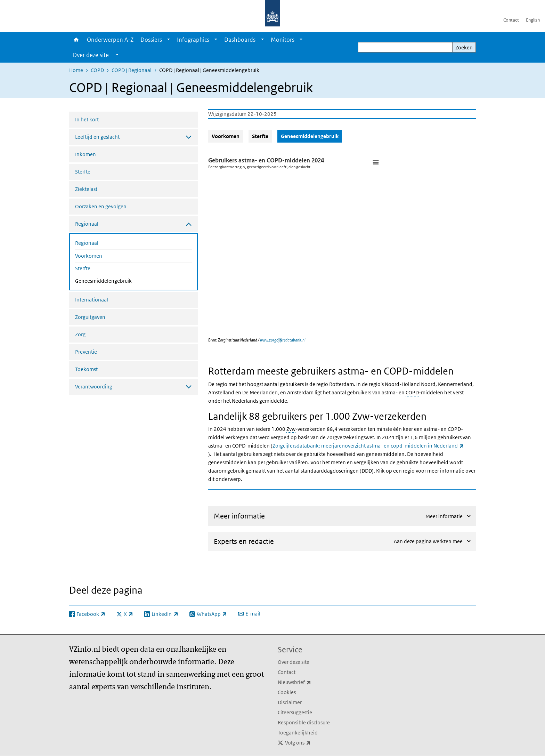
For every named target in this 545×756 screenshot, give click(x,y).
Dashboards (240, 40)
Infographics (193, 40)
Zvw (291, 429)
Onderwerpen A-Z (110, 40)
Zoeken (464, 47)
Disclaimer (290, 702)
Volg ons (313, 743)
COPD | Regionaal (132, 70)
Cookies (287, 692)
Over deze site (294, 662)
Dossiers (151, 40)
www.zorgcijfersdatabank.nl (283, 340)
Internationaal (92, 300)
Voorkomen (89, 256)
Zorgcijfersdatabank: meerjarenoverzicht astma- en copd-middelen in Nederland (368, 446)
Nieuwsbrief (310, 682)
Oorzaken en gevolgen (101, 206)
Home (76, 40)
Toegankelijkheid (298, 733)
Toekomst (86, 369)
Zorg (80, 334)
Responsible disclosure (304, 722)
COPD (97, 70)
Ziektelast (86, 189)
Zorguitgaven (90, 317)
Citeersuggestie (295, 712)
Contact (511, 20)
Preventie (86, 352)
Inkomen (86, 154)
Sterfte (83, 172)
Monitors (283, 40)
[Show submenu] (169, 40)
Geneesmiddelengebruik (122, 280)
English (533, 20)
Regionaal (87, 243)
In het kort (87, 119)
